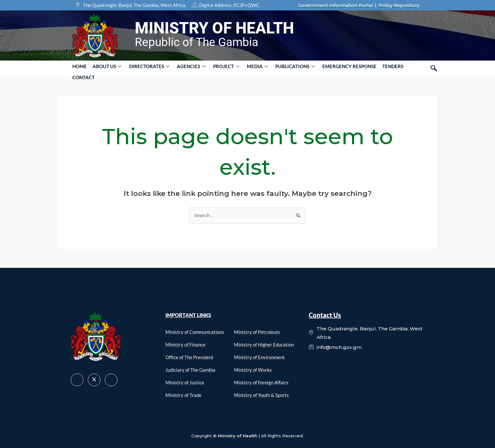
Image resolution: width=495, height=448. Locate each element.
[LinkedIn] (111, 380)
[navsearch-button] (434, 68)
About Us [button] (104, 69)
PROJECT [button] (218, 69)
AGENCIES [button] (185, 69)
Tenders (378, 68)
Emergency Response (336, 68)
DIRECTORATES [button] (145, 69)
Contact (403, 68)
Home (79, 68)
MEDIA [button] (248, 69)
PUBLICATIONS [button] (284, 69)
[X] (94, 380)
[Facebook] (77, 380)
